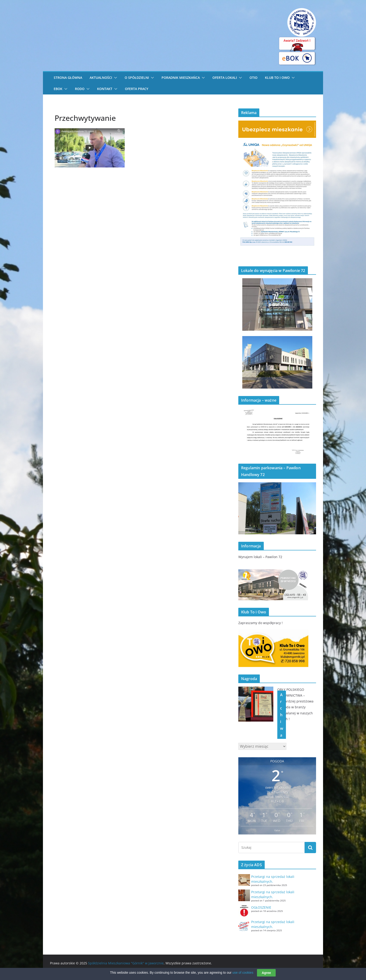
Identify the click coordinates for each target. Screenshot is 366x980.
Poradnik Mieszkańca (181, 78)
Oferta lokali (225, 78)
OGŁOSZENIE (261, 907)
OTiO (253, 78)
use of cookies (243, 973)
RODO (80, 89)
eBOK (58, 89)
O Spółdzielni (137, 78)
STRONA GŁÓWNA (68, 78)
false (277, 830)
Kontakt (105, 89)
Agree (266, 974)
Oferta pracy (137, 89)
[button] (115, 78)
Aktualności (101, 78)
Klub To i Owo (277, 78)
